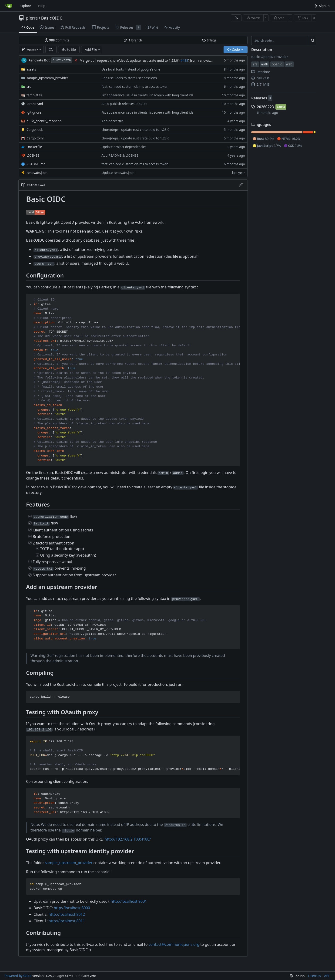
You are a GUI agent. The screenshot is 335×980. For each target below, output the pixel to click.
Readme (261, 72)
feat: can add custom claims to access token (135, 86)
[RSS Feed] (236, 18)
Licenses (315, 976)
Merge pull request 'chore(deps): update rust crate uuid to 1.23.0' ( (130, 60)
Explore (25, 6)
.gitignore (34, 112)
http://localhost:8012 (67, 914)
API (327, 976)
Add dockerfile (112, 121)
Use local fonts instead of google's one (131, 69)
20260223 (265, 107)
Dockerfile (34, 147)
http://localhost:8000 (72, 908)
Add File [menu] (93, 49)
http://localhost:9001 (129, 901)
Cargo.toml (35, 138)
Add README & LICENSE (120, 155)
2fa (255, 64)
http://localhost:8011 (67, 921)
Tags (209, 40)
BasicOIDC (52, 18)
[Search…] (313, 41)
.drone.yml (35, 104)
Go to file (69, 49)
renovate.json (37, 173)
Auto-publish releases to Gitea (124, 104)
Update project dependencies (124, 147)
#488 (184, 60)
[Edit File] (241, 185)
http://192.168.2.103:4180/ (128, 839)
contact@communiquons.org (174, 944)
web (289, 64)
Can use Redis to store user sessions (129, 78)
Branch (133, 40)
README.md (36, 164)
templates (34, 95)
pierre (32, 18)
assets (31, 69)
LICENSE (33, 155)
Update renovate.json (118, 173)
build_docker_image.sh (44, 121)
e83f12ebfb (62, 60)
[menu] (297, 976)
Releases (259, 98)
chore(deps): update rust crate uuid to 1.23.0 (135, 130)
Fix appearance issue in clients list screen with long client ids (147, 95)
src (29, 86)
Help (42, 6)
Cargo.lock (35, 130)
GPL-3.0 (260, 78)
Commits (57, 40)
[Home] (9, 6)
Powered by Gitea (18, 976)
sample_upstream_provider (47, 78)
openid (277, 64)
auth (265, 64)
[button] (51, 50)
